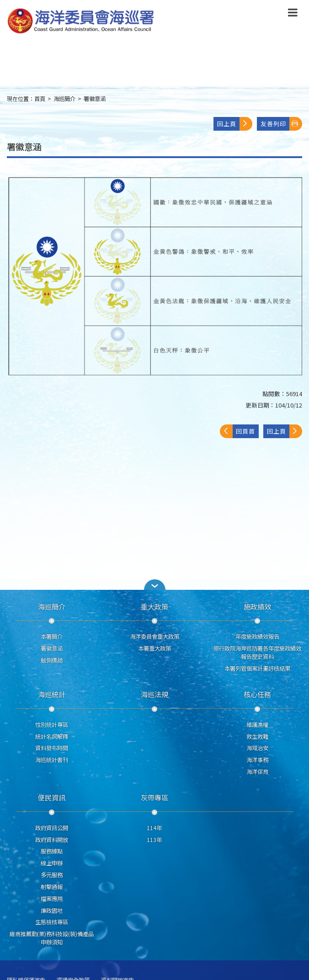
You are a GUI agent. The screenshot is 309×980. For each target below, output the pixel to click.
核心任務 (257, 694)
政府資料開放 (52, 840)
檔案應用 (52, 899)
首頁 (40, 99)
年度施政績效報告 (257, 636)
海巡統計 (52, 694)
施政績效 (257, 606)
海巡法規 (154, 694)
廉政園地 (52, 911)
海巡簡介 (64, 99)
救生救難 (257, 736)
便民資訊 (52, 797)
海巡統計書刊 (52, 760)
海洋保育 (257, 772)
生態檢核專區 (52, 922)
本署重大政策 (154, 648)
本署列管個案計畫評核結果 (257, 668)
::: (1, 103)
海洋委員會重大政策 (154, 636)
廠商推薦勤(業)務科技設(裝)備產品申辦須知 (52, 938)
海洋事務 (257, 760)
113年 (154, 840)
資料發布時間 (52, 748)
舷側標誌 (52, 660)
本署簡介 (52, 636)
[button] (154, 585)
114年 (154, 828)
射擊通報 (52, 887)
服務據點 (52, 851)
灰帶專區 (154, 797)
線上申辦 (52, 863)
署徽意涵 (95, 99)
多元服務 (52, 875)
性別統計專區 (52, 725)
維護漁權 (257, 725)
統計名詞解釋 (52, 736)
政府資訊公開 (52, 828)
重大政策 (154, 606)
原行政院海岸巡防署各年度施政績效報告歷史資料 (257, 652)
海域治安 (257, 748)
